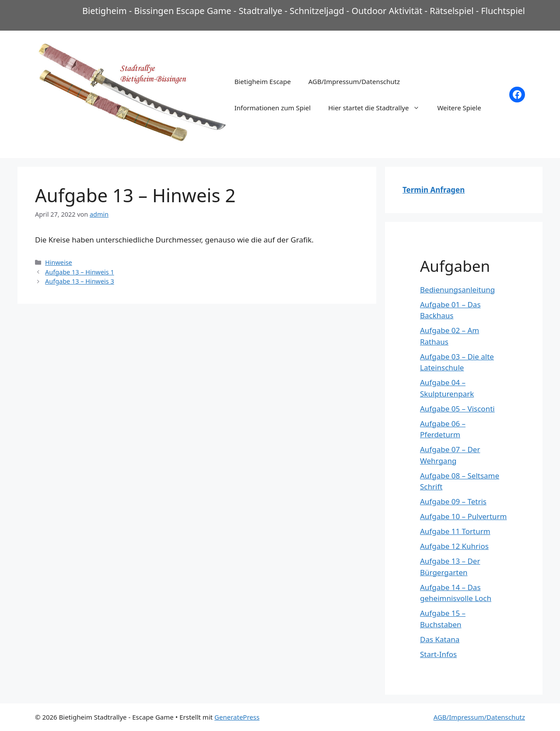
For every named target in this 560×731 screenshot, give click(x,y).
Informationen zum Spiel (273, 108)
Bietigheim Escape (263, 81)
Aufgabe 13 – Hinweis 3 (80, 281)
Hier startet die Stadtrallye (378, 108)
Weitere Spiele (459, 108)
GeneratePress (237, 717)
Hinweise (59, 262)
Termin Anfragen (434, 190)
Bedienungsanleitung (457, 290)
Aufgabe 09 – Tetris (453, 501)
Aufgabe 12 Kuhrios (454, 546)
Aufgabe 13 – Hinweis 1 (80, 272)
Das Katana (440, 639)
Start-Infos (438, 654)
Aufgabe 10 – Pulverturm (463, 516)
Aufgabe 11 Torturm (455, 531)
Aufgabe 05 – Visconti (457, 409)
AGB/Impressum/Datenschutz (354, 81)
